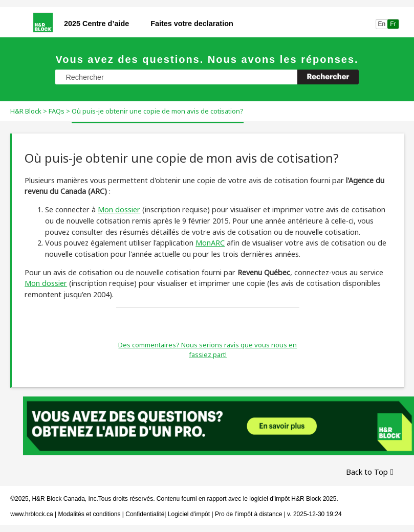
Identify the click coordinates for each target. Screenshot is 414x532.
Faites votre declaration (192, 24)
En (382, 24)
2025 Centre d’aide (96, 24)
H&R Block (26, 111)
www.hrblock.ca (31, 514)
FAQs (57, 111)
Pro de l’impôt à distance (248, 514)
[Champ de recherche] (207, 77)
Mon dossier (119, 209)
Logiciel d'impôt (190, 514)
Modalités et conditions (89, 514)
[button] (328, 77)
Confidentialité (145, 514)
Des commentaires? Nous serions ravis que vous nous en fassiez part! (208, 350)
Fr (393, 24)
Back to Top (367, 472)
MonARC (210, 243)
